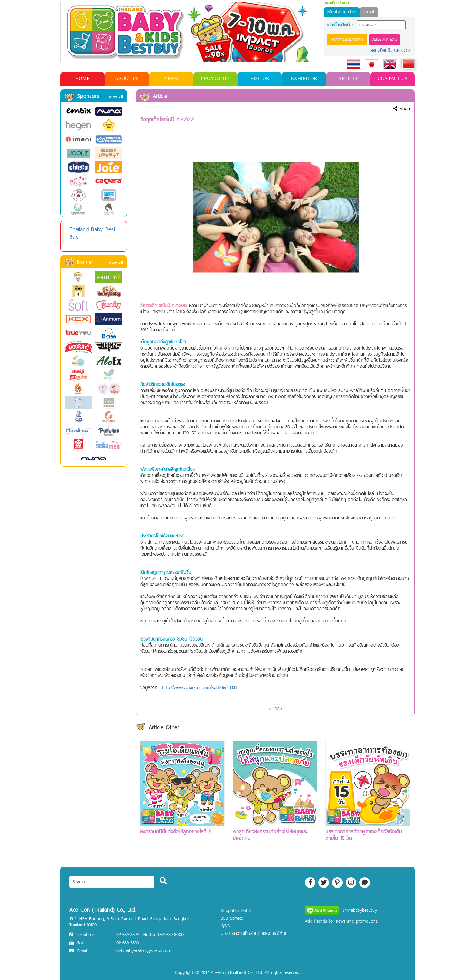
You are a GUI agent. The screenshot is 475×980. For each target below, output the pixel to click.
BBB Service (232, 918)
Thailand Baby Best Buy (93, 233)
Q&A (225, 926)
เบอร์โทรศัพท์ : (340, 25)
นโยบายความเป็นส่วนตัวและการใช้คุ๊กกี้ (254, 933)
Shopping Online (237, 910)
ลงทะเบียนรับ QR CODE (391, 50)
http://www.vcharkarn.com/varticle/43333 (200, 687)
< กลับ (275, 709)
